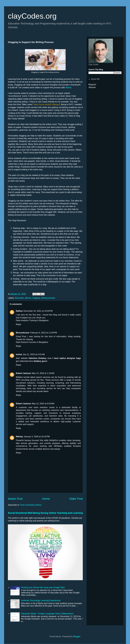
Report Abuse (92, 86)
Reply (18, 324)
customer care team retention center (37, 407)
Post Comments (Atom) (31, 505)
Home (46, 499)
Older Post (76, 499)
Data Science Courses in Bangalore (32, 342)
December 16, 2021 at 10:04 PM (38, 311)
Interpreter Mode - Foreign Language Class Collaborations (47, 614)
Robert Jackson (23, 373)
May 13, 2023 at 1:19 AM (43, 373)
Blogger (77, 636)
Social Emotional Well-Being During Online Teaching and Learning (45, 513)
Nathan (19, 311)
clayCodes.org (32, 16)
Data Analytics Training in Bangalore (32, 320)
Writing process (48, 298)
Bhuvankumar (23, 333)
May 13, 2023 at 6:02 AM (43, 404)
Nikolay (19, 437)
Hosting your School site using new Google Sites (43, 587)
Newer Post (15, 499)
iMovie (68, 88)
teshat (19, 354)
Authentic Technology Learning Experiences (41, 600)
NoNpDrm (54, 440)
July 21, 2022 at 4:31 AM (34, 354)
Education (19, 298)
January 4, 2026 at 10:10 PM (37, 437)
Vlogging (36, 298)
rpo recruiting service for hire (47, 388)
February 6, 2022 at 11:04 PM (44, 333)
